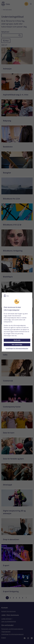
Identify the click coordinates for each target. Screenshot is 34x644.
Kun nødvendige (17, 345)
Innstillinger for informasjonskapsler (17, 348)
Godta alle (17, 340)
